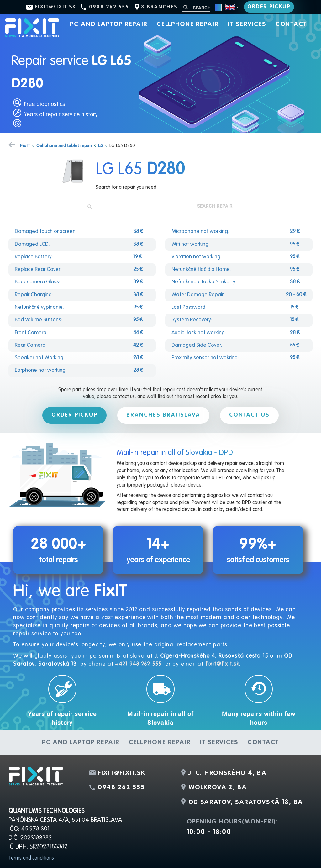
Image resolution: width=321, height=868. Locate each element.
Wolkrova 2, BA (218, 788)
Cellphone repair (188, 24)
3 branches (159, 7)
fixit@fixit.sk (56, 7)
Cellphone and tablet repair (64, 145)
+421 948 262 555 (138, 664)
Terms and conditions (31, 858)
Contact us (249, 415)
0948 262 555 (109, 7)
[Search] (196, 8)
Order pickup (269, 7)
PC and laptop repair (109, 24)
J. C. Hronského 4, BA (228, 773)
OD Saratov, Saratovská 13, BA (246, 802)
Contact (291, 24)
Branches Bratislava (163, 415)
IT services (247, 24)
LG (101, 145)
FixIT (25, 145)
